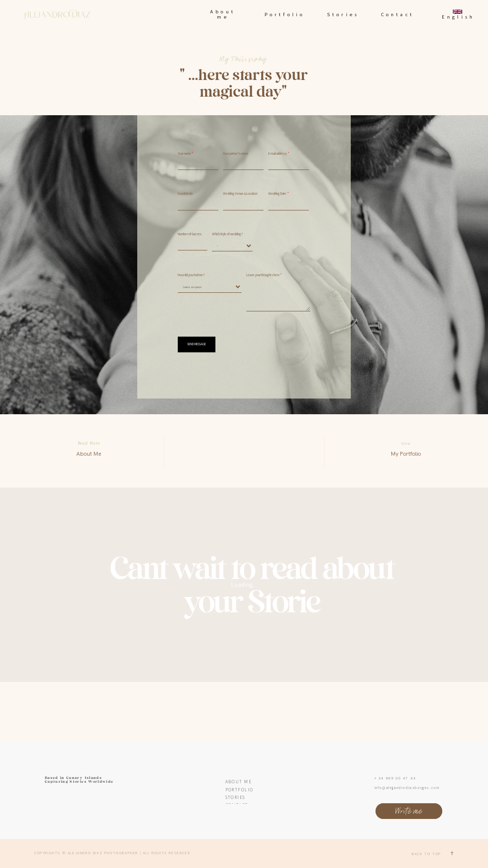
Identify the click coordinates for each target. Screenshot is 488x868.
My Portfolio (406, 454)
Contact (398, 14)
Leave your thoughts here (263, 275)
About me (223, 14)
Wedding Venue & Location (240, 194)
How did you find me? (191, 275)
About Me (89, 454)
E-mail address (278, 154)
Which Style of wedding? (227, 234)
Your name (184, 154)
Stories (343, 14)
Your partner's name (236, 154)
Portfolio (285, 14)
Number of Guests (190, 234)
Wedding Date (277, 194)
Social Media (185, 194)
